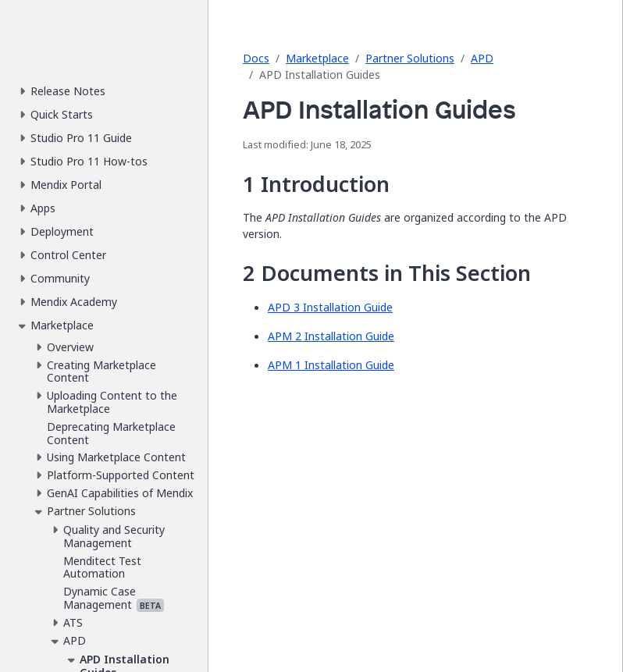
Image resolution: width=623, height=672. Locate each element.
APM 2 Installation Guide (331, 336)
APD (482, 58)
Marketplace (317, 58)
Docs (256, 58)
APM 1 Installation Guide (331, 365)
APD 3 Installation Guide (330, 307)
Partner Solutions (410, 58)
